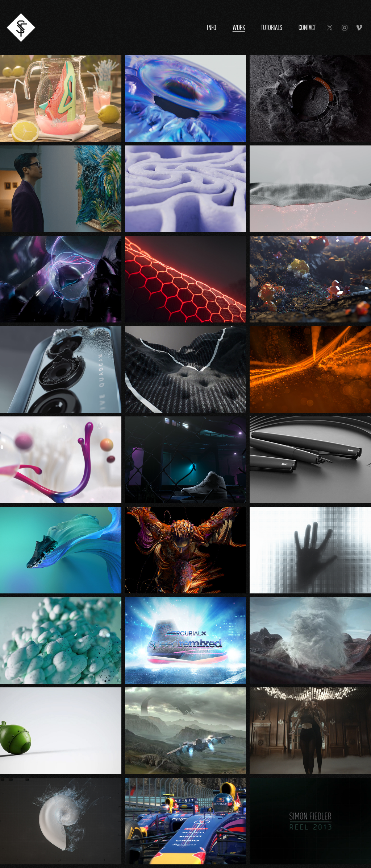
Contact (307, 27)
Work (239, 27)
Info (212, 27)
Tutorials (272, 27)
